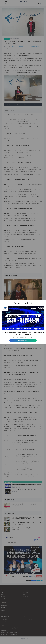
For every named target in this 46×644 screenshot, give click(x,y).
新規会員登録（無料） (23, 340)
